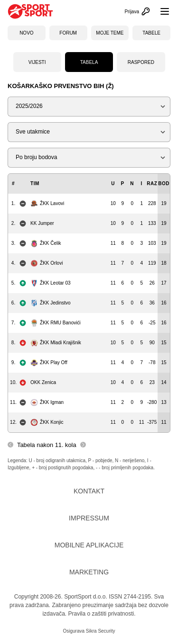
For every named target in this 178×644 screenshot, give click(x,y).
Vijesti (37, 62)
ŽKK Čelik (46, 243)
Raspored (141, 62)
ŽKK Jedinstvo (50, 303)
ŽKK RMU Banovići (56, 323)
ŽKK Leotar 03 (50, 283)
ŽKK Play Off (49, 363)
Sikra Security (101, 631)
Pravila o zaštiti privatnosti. (102, 614)
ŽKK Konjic (47, 422)
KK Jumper (42, 223)
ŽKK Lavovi (47, 204)
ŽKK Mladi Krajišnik (56, 343)
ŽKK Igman (47, 402)
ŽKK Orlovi (47, 263)
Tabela (89, 62)
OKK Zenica (43, 382)
